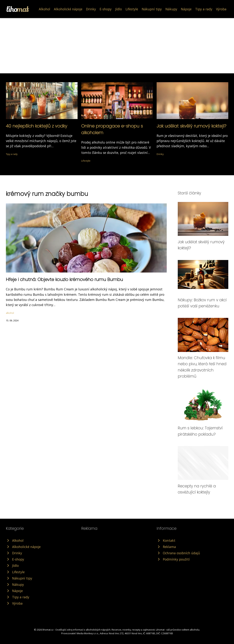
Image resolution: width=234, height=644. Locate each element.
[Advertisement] (117, 46)
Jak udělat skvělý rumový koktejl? (191, 126)
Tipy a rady (204, 9)
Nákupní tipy (152, 9)
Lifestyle (132, 9)
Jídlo (119, 9)
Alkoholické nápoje (68, 9)
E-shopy (106, 9)
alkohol (10, 313)
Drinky (91, 9)
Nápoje (186, 9)
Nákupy (171, 9)
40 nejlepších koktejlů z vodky (37, 126)
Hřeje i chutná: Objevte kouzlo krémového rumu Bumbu (64, 279)
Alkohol (44, 9)
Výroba (221, 9)
